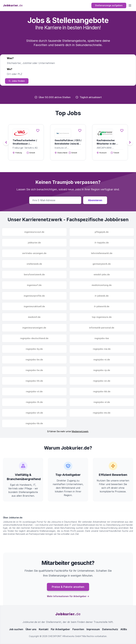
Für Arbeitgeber (60, 629)
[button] (130, 142)
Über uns (31, 629)
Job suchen (16, 629)
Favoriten (78, 629)
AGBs (124, 629)
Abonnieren (95, 200)
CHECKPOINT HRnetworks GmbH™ (65, 636)
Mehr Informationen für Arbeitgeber (68, 596)
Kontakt (44, 629)
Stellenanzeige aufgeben (109, 5)
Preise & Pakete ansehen (68, 587)
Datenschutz (110, 629)
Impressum (93, 629)
